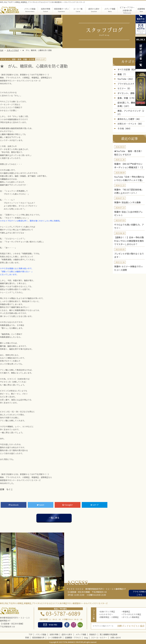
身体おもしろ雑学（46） (128, 111)
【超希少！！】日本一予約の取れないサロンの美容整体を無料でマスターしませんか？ (129, 226)
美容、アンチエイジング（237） (131, 107)
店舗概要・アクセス (73, 637)
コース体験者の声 (55, 637)
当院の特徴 (54, 634)
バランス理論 (41, 634)
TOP (2, 50)
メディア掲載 (81, 634)
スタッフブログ (13, 50)
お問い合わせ (116, 637)
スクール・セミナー (99, 637)
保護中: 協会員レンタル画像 (126, 190)
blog (86, 637)
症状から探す (67, 634)
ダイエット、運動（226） (128, 91)
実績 (27, 637)
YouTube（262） (125, 78)
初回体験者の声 (38, 637)
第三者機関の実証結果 (109, 634)
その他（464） (124, 120)
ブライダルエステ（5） (127, 82)
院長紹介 (93, 634)
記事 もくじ (6, 489)
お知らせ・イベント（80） (129, 115)
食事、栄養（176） (126, 95)
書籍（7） (122, 74)
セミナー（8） (124, 87)
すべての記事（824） (126, 69)
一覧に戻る (54, 517)
